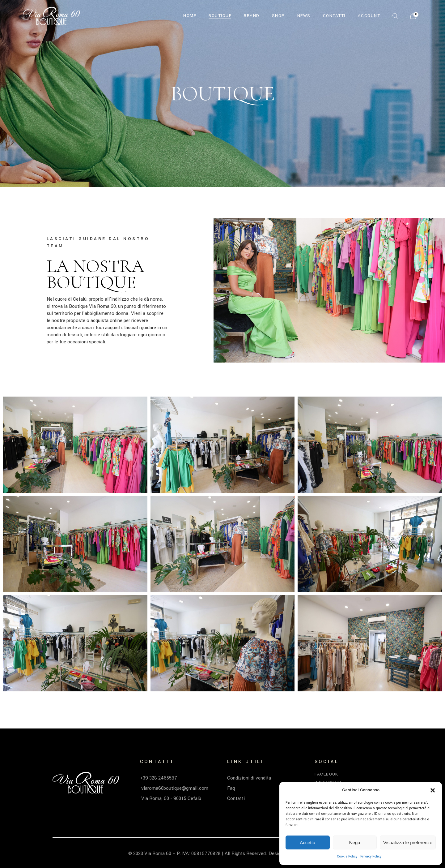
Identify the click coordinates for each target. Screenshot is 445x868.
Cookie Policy (347, 856)
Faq (231, 788)
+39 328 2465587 (159, 778)
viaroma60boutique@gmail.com (174, 788)
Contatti (236, 798)
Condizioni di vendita (249, 778)
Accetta (307, 842)
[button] (433, 790)
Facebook (326, 774)
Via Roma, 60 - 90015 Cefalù (171, 798)
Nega (355, 842)
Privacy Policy (371, 856)
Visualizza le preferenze (408, 842)
